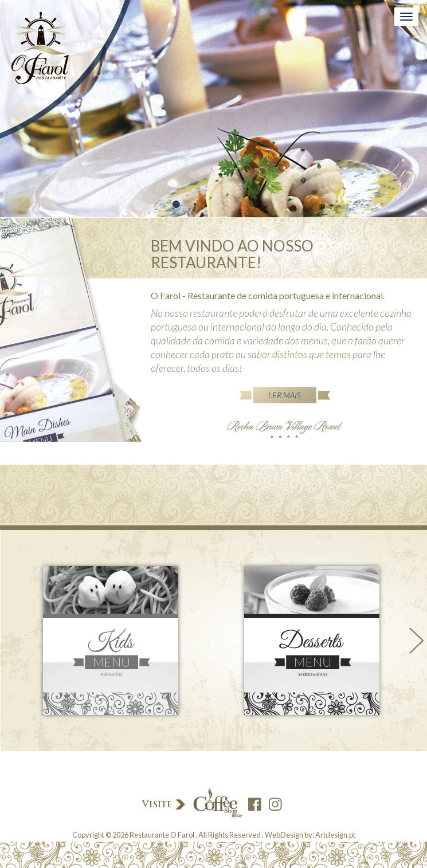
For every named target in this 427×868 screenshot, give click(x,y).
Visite (191, 803)
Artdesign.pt (335, 835)
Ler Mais (285, 395)
